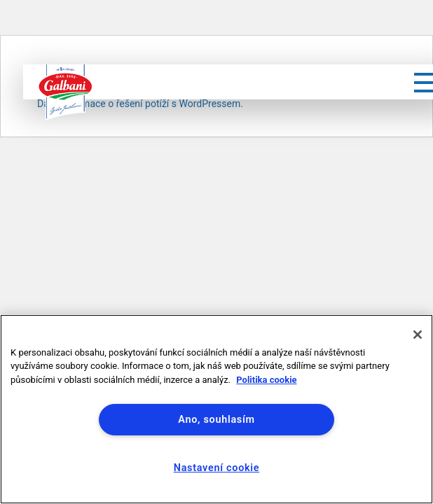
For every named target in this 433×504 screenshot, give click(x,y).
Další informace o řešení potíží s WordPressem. (140, 104)
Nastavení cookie (216, 468)
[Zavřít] (418, 335)
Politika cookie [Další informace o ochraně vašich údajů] (266, 380)
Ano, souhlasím (216, 420)
